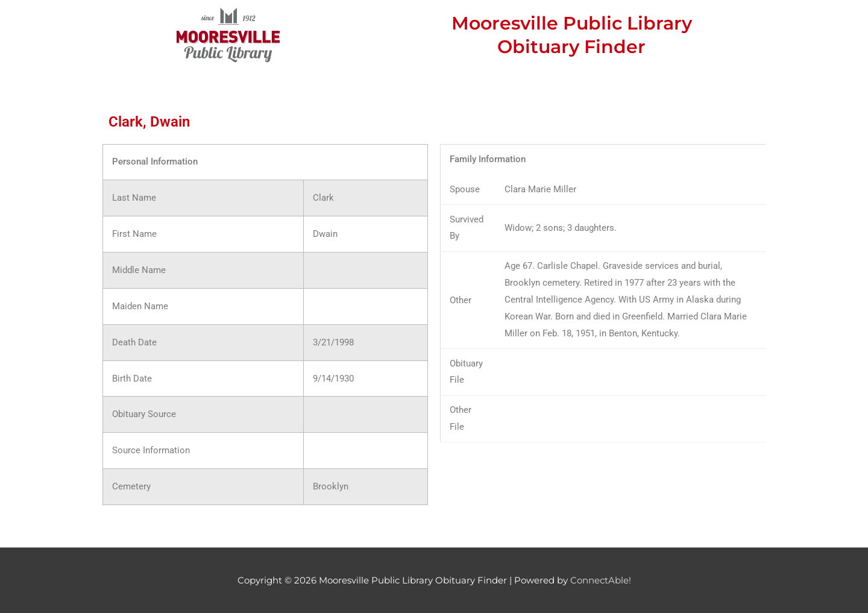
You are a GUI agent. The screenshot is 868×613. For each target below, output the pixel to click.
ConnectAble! (601, 580)
